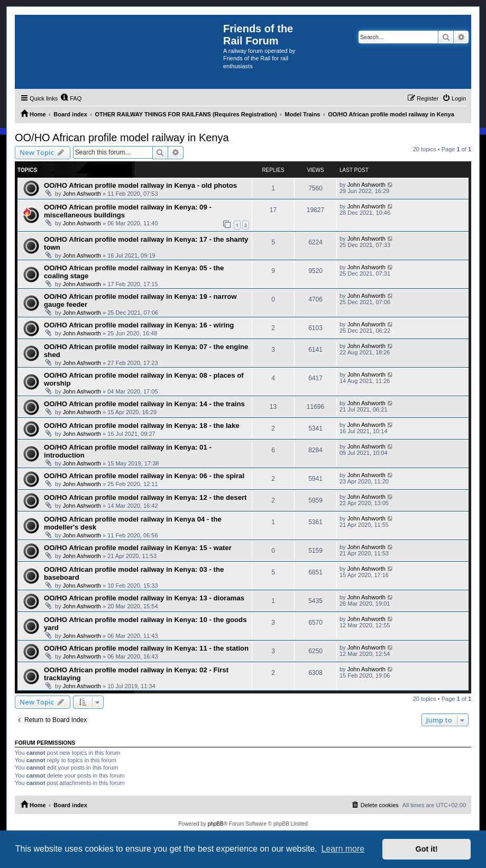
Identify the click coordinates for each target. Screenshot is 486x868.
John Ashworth (82, 194)
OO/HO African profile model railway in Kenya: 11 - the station (146, 648)
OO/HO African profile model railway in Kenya (122, 138)
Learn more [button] (343, 849)
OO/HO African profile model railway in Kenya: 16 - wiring (139, 325)
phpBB (216, 824)
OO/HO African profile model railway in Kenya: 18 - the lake (142, 426)
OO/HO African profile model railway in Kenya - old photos (140, 185)
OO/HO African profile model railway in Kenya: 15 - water (138, 548)
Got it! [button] (427, 849)
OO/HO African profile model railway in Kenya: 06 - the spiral (144, 476)
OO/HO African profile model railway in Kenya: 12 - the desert (145, 497)
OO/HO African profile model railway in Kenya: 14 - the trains (144, 404)
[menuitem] (71, 98)
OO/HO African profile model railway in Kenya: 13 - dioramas (144, 598)
